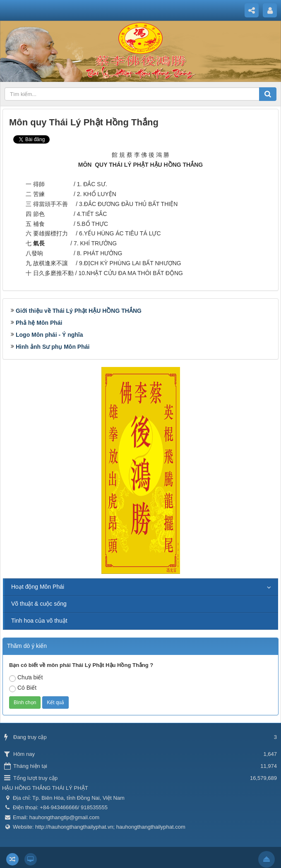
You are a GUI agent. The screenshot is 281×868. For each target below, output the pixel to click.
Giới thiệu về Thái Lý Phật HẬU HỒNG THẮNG (79, 311)
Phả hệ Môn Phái (39, 323)
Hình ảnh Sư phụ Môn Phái (53, 347)
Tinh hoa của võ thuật (39, 621)
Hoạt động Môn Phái (38, 587)
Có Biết (23, 688)
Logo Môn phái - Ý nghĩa (49, 335)
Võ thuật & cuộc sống (39, 604)
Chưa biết (26, 678)
